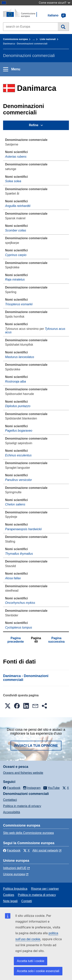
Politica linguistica (15, 889)
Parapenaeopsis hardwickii (23, 529)
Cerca (63, 27)
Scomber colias (16, 230)
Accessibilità (12, 812)
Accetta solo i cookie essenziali (38, 971)
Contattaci (10, 800)
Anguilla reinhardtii (18, 206)
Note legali (10, 901)
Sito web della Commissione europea (28, 833)
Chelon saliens (15, 504)
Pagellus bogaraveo (19, 431)
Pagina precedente (16, 640)
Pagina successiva (56, 640)
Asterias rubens (16, 157)
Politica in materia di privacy (22, 806)
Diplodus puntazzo (18, 406)
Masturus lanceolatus (20, 357)
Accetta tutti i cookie (31, 961)
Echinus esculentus (18, 455)
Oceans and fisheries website (23, 773)
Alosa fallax (13, 578)
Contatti (27, 901)
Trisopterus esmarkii (19, 304)
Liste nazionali (48, 39)
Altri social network (45, 850)
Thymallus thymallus (19, 554)
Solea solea (13, 181)
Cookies (9, 895)
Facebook (12, 850)
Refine (34, 125)
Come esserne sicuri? (54, 3)
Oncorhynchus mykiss (20, 603)
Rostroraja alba (16, 382)
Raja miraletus (15, 279)
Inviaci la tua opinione (36, 746)
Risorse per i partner (45, 889)
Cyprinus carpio (16, 255)
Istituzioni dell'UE (15, 868)
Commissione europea (15, 39)
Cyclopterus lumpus (19, 627)
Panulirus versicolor (19, 480)
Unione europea (14, 874)
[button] (8, 706)
